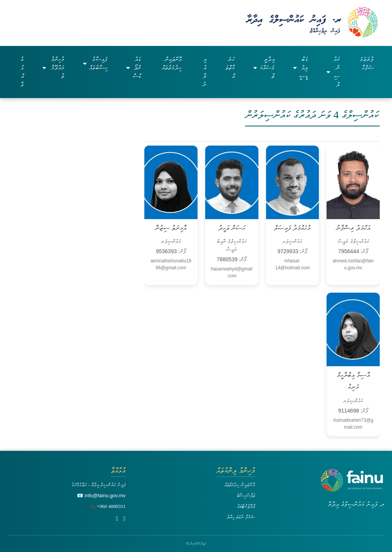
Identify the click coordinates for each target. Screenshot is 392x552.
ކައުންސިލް (333, 72)
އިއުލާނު (204, 72)
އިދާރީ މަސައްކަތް (264, 68)
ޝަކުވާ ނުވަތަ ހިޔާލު (241, 517)
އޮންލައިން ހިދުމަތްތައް (172, 63)
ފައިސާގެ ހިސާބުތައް (95, 63)
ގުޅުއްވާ (22, 72)
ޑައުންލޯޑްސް (134, 68)
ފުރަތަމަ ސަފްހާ (367, 63)
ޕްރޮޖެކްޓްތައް (246, 506)
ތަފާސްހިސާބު (246, 495)
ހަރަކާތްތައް (230, 68)
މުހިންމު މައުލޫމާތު (53, 68)
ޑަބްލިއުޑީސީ (301, 68)
